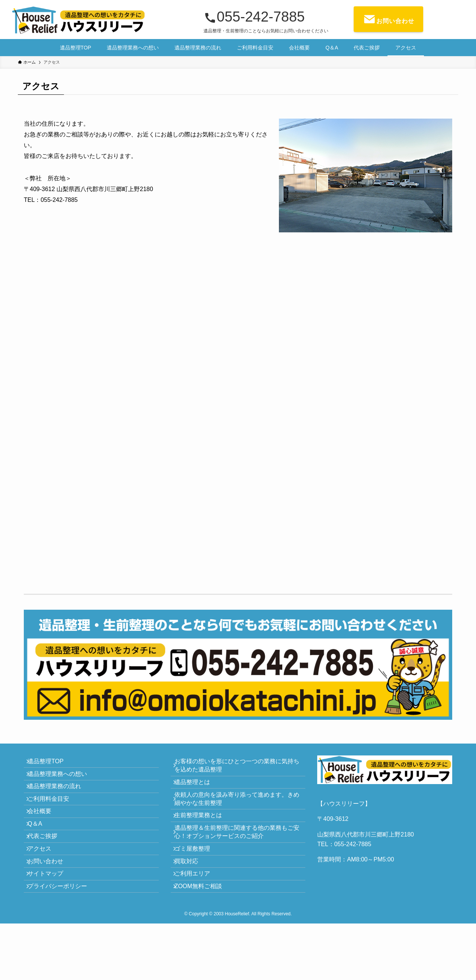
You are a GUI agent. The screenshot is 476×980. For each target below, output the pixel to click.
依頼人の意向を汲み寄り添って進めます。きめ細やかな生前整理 (239, 811)
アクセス (45, 887)
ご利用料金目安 (54, 817)
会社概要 (45, 834)
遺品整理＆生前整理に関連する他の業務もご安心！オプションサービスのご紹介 (239, 855)
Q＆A (40, 852)
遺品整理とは (197, 790)
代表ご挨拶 (48, 869)
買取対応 (192, 894)
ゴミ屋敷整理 (197, 877)
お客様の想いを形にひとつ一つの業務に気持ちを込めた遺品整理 (239, 768)
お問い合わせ (51, 905)
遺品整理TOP (51, 764)
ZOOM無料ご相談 (203, 930)
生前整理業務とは (203, 833)
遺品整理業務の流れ (59, 799)
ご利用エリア (197, 912)
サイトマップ (51, 922)
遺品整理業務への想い (62, 781)
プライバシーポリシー (62, 940)
